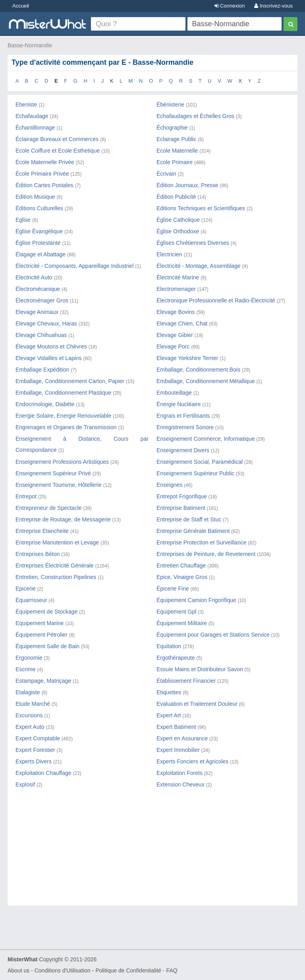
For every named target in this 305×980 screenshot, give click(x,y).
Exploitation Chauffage (43, 773)
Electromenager (176, 289)
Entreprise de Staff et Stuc (189, 519)
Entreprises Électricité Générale (55, 566)
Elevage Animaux (37, 312)
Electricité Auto (34, 277)
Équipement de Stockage (46, 612)
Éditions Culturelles (39, 208)
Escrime (26, 669)
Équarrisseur (31, 600)
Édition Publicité (176, 197)
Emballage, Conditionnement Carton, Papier (70, 381)
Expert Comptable (38, 738)
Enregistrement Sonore (185, 427)
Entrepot (26, 496)
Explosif (25, 784)
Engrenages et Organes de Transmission (66, 427)
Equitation (169, 646)
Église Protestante (38, 243)
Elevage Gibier (175, 335)
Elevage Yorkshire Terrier (187, 358)
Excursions (29, 715)
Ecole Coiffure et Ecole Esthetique (58, 151)
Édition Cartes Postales (44, 185)
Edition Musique (35, 197)
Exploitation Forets (180, 773)
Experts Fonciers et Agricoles (192, 761)
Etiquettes (169, 692)
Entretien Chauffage (181, 566)
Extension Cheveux (180, 784)
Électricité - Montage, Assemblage (199, 266)
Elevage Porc (173, 347)
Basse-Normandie (30, 45)
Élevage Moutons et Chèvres (51, 347)
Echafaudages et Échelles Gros (195, 116)
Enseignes (169, 485)
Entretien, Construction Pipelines (56, 577)
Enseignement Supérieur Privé (53, 473)
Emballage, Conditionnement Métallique (206, 381)
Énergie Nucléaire (179, 404)
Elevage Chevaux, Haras (46, 323)
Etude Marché (33, 704)
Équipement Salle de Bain (47, 646)
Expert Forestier (35, 750)
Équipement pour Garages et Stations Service (213, 635)
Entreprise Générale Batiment (193, 531)
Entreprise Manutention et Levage (57, 542)
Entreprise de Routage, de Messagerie (63, 519)
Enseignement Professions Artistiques (62, 462)
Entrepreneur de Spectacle (49, 508)
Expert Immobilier (178, 750)
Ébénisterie (170, 105)
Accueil (21, 6)
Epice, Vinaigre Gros (182, 577)
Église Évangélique (39, 231)
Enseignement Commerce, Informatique (206, 439)
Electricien (169, 254)
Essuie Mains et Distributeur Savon (200, 669)
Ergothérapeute (176, 658)
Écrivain (166, 174)
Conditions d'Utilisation (63, 970)
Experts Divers (34, 761)
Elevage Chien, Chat (182, 323)
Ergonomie (29, 658)
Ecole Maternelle (177, 151)
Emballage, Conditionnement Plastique (63, 393)
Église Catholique (178, 220)
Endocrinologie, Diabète (45, 404)
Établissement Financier (186, 681)
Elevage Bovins (176, 312)
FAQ (172, 970)
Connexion (230, 6)
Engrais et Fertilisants (183, 416)
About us (18, 970)
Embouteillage (174, 393)
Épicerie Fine (173, 589)
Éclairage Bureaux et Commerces (57, 139)
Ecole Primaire (175, 162)
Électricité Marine (178, 277)
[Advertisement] (152, 854)
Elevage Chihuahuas (41, 335)
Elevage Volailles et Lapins (49, 358)
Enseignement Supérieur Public (195, 473)
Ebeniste (26, 105)
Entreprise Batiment (181, 508)
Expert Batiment (176, 727)
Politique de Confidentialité (128, 970)
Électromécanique (38, 289)
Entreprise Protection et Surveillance (201, 542)
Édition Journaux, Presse (187, 185)
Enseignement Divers (183, 450)
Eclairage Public (176, 139)
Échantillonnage (35, 128)
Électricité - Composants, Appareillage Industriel (74, 266)
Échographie (172, 128)
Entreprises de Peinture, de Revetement (206, 554)
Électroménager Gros (42, 300)
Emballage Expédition (42, 370)
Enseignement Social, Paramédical (200, 462)
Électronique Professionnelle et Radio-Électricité (216, 300)
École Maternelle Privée (45, 162)
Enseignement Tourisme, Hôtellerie (59, 485)
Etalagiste (28, 692)
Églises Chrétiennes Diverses (193, 243)
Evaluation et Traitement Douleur (197, 704)
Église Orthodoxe (178, 231)
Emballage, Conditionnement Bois (198, 370)
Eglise (23, 220)
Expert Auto (30, 727)
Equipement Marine (40, 623)
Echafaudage (32, 116)
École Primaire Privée (42, 174)
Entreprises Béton (38, 554)
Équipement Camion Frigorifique (196, 600)
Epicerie (26, 589)
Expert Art (169, 715)
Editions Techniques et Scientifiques (201, 208)
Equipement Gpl (176, 612)
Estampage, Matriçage (43, 681)
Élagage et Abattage (41, 254)
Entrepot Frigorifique (182, 496)
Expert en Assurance (182, 738)
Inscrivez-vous (273, 6)
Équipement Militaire (182, 623)
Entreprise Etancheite (42, 531)
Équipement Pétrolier (42, 635)
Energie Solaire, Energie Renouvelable (63, 416)
